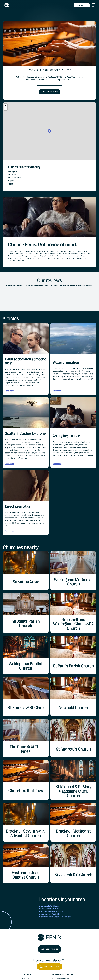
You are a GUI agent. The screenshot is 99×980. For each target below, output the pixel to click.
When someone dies (60, 979)
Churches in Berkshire (49, 909)
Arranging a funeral (63, 975)
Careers (26, 979)
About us (27, 975)
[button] (49, 131)
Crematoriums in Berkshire (51, 911)
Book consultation (49, 92)
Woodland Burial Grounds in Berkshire (56, 917)
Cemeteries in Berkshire (50, 914)
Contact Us (82, 5)
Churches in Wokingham (50, 906)
